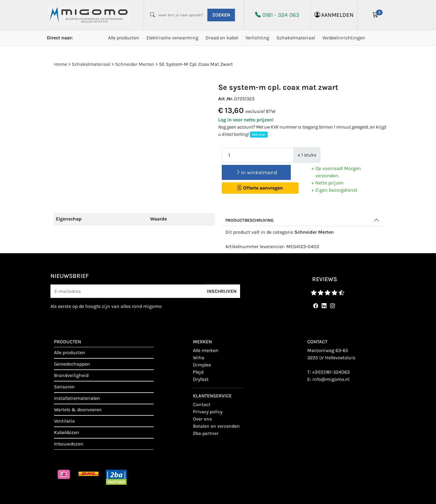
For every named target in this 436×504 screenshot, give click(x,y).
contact (202, 404)
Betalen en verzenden (216, 426)
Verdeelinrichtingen (344, 38)
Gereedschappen (72, 364)
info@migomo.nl (331, 379)
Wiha (199, 358)
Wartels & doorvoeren (78, 410)
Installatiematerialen (77, 398)
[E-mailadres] (127, 291)
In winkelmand (256, 172)
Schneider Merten (314, 232)
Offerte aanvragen (260, 188)
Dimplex (202, 365)
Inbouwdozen (69, 444)
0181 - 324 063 (281, 15)
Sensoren (64, 387)
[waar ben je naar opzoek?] (181, 15)
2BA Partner (206, 433)
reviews (325, 279)
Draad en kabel (222, 38)
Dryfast (201, 379)
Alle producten (124, 38)
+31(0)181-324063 (331, 372)
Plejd (198, 372)
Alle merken (206, 350)
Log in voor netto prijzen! (246, 120)
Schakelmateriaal (296, 38)
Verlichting (257, 38)
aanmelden (334, 15)
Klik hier (259, 135)
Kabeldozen (67, 432)
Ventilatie (64, 421)
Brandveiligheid (71, 375)
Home (60, 64)
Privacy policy (208, 412)
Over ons (202, 419)
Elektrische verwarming (172, 38)
